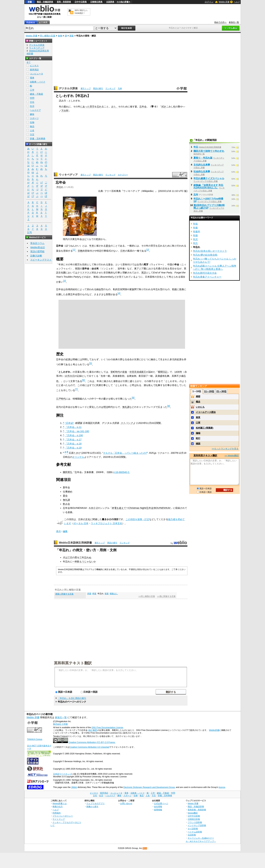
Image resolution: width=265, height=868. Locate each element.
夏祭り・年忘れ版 (203, 158)
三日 (70, 557)
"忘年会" (69, 423)
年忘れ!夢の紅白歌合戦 (205, 255)
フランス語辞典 (195, 822)
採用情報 (158, 810)
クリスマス (83, 273)
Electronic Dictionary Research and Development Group (149, 787)
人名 (32, 130)
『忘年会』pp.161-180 (77, 431)
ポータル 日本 (81, 523)
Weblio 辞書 (224, 2)
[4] (119, 293)
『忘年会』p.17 (73, 440)
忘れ (99, 107)
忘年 (196, 195)
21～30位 (221, 391)
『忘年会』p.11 (73, 427)
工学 (32, 90)
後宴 (107, 594)
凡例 (120, 88)
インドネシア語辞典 (197, 825)
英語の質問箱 (37, 251)
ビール (88, 239)
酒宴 (71, 36)
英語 (144, 273)
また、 (115, 107)
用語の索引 (98, 88)
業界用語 (34, 70)
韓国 (77, 269)
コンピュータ (37, 74)
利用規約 (57, 813)
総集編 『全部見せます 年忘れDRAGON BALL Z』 (208, 186)
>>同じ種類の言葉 (147, 596)
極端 (198, 433)
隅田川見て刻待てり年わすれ (209, 151)
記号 (30, 232)
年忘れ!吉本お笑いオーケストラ (210, 251)
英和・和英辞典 (64, 2)
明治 (106, 407)
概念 (198, 402)
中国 (170, 264)
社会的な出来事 (202, 171)
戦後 (174, 289)
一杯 (75, 561)
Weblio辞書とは (60, 803)
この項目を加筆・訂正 (137, 519)
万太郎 (65, 111)
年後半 (197, 232)
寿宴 (94, 594)
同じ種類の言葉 (48, 36)
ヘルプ (237, 2)
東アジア (139, 269)
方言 (32, 135)
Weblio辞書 (214, 730)
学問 (32, 98)
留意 (198, 417)
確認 (198, 444)
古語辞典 (110, 2)
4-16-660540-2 (121, 472)
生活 (32, 106)
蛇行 (198, 438)
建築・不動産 (37, 94)
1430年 (178, 372)
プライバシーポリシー (63, 816)
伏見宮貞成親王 (138, 372)
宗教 (80, 251)
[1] (74, 250)
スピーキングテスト (41, 260)
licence (222, 787)
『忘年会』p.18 (73, 444)
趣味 (32, 114)
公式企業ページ (161, 803)
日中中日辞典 (81, 2)
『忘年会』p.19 (73, 448)
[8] (133, 398)
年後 (195, 228)
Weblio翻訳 (193, 813)
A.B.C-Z (93, 508)
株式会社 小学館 (60, 724)
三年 (82, 557)
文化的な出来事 (202, 165)
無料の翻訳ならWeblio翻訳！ (81, 12)
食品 (32, 126)
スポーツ (34, 118)
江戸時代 (61, 399)
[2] (148, 250)
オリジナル (78, 457)
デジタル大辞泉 (68, 88)
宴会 (108, 246)
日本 (123, 251)
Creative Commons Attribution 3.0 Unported (89, 747)
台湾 (139, 264)
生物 (32, 122)
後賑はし (114, 594)
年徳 (195, 235)
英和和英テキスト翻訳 (73, 663)
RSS (145, 848)
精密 (198, 396)
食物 (60, 36)
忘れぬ (88, 557)
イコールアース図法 (206, 412)
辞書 (30, 2)
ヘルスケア (35, 110)
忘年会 (143, 107)
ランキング (110, 88)
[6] (83, 380)
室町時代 (115, 372)
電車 (32, 78)
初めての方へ (220, 22)
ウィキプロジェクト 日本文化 (106, 523)
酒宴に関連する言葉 (64, 594)
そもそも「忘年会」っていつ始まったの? (125, 453)
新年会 (66, 487)
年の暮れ (64, 107)
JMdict (74, 787)
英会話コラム (37, 243)
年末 (92, 246)
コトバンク (127, 423)
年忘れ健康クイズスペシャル (209, 178)
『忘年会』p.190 (74, 435)
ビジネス (34, 66)
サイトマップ (59, 819)
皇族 (125, 372)
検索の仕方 (58, 806)
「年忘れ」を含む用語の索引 (72, 698)
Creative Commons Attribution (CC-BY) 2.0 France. (92, 742)
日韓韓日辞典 (96, 2)
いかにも (200, 407)
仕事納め (68, 492)
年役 (195, 224)
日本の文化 (84, 519)
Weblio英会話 (38, 247)
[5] (91, 363)
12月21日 (70, 376)
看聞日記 (163, 372)
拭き (164, 107)
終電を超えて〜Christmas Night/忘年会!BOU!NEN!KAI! (141, 508)
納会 (99, 289)
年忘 (196, 147)
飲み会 (66, 504)
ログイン (209, 2)
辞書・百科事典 (38, 139)
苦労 (92, 107)
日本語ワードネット (62, 774)
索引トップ (86, 88)
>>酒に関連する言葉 (166, 596)
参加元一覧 (234, 22)
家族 (132, 289)
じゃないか (90, 561)
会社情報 (158, 806)
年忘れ (60, 187)
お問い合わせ (126, 803)
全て (29, 62)
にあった (85, 107)
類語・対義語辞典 (45, 2)
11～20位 (209, 391)
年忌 (195, 239)
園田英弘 (68, 472)
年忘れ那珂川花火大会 (205, 273)
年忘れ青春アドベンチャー (207, 277)
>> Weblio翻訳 (232, 456)
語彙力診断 (36, 256)
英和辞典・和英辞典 (197, 810)
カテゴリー (123, 175)
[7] (76, 389)
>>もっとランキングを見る (225, 449)
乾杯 (98, 239)
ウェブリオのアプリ (95, 803)
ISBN (110, 472)
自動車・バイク (38, 82)
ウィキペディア (68, 175)
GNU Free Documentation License (107, 727)
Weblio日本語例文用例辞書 (75, 543)
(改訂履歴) (93, 730)
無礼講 (126, 407)
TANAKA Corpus (35, 739)
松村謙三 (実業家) (205, 428)
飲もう (81, 561)
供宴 (89, 594)
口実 (198, 423)
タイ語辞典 (193, 829)
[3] (65, 281)
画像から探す (92, 806)
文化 (32, 102)
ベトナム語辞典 (195, 832)
